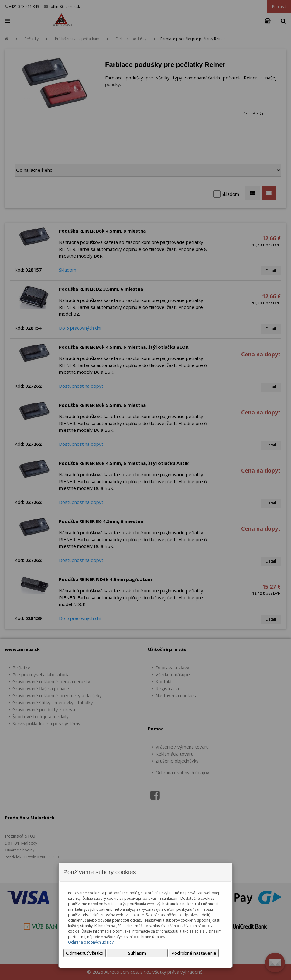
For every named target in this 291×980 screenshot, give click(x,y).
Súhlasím (137, 953)
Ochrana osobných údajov (91, 942)
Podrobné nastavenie (194, 953)
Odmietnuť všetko (85, 953)
